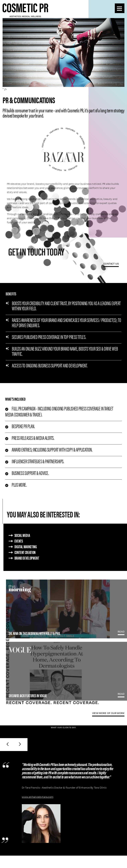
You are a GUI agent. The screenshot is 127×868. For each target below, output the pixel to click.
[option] (63, 69)
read (121, 631)
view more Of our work (108, 713)
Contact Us (111, 264)
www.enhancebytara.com (38, 797)
